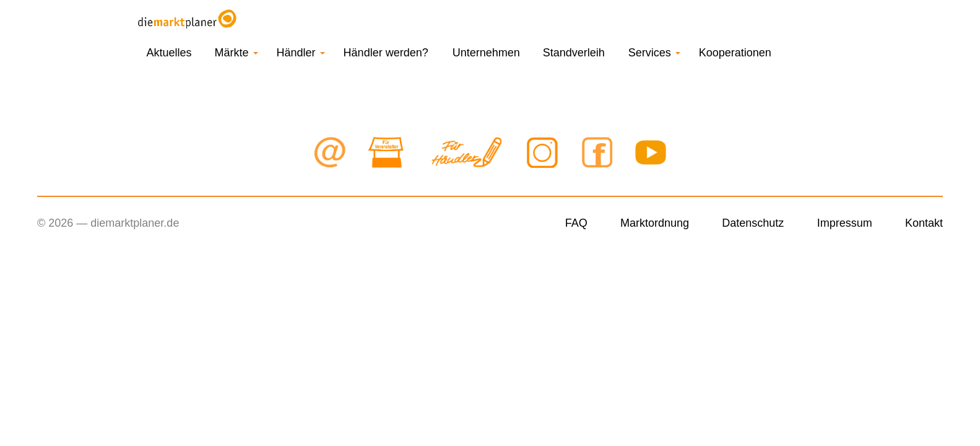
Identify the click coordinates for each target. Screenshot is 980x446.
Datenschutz (753, 223)
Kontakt (924, 223)
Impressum (845, 223)
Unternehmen (486, 53)
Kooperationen (735, 53)
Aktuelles (169, 53)
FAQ (576, 223)
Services (654, 53)
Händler (301, 53)
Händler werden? (386, 53)
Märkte (236, 53)
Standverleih (574, 53)
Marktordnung (655, 223)
